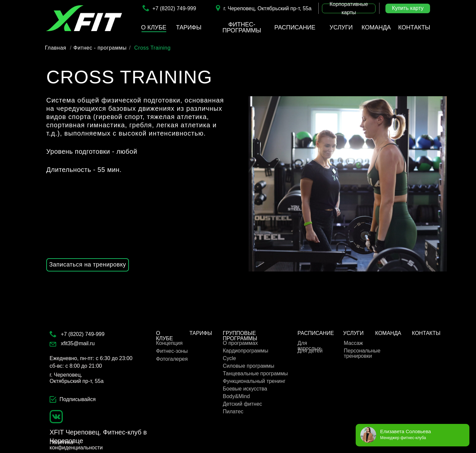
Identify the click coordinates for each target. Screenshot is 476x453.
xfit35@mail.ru (78, 343)
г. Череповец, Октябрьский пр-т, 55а (267, 8)
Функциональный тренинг (254, 381)
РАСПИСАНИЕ (316, 333)
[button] (349, 8)
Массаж (353, 343)
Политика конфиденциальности (76, 445)
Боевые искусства (245, 389)
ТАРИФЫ (201, 333)
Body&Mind (236, 396)
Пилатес (233, 412)
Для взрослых (309, 346)
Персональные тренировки (362, 353)
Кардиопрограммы (246, 351)
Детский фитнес (242, 404)
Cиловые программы (249, 366)
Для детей (310, 351)
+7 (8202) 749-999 (174, 8)
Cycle (229, 358)
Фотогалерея (172, 359)
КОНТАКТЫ (426, 333)
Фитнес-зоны (172, 351)
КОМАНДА (388, 333)
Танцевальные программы (255, 373)
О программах (240, 343)
